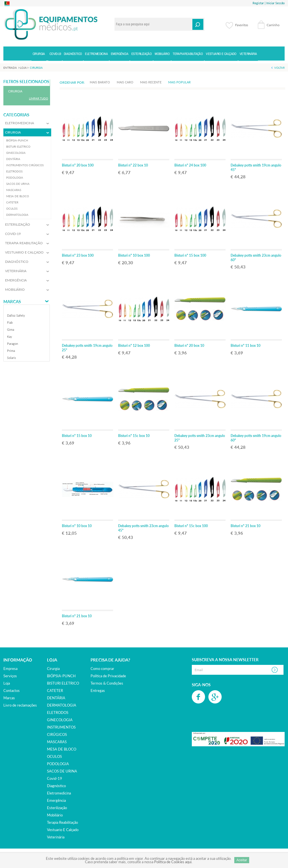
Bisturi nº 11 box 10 (246, 346)
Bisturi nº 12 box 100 (134, 346)
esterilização (57, 808)
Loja (7, 683)
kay (10, 337)
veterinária (56, 837)
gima (11, 329)
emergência (56, 800)
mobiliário (55, 815)
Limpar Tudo (39, 98)
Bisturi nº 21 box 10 (246, 526)
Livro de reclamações (20, 705)
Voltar (279, 68)
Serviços (10, 676)
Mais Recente (151, 82)
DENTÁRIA (56, 698)
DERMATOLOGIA (62, 705)
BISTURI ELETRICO (63, 683)
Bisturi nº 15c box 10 (134, 436)
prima (11, 351)
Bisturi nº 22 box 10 (133, 165)
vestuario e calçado (63, 830)
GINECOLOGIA (60, 720)
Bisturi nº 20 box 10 (189, 346)
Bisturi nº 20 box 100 (78, 165)
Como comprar (102, 669)
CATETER (55, 691)
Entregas (98, 691)
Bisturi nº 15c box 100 (191, 526)
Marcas (12, 302)
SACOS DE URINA (62, 771)
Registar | (259, 3)
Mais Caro (125, 82)
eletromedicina (59, 793)
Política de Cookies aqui (173, 862)
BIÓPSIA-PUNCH (61, 676)
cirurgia (53, 669)
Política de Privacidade (108, 676)
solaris (12, 358)
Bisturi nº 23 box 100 (78, 255)
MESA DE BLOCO (62, 749)
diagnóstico (56, 786)
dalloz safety (16, 315)
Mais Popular (179, 82)
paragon (13, 344)
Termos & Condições (107, 683)
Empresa (10, 669)
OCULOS (54, 756)
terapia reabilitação (62, 822)
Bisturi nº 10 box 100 (134, 255)
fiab (10, 322)
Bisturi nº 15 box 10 (77, 436)
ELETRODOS (58, 712)
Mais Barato (100, 82)
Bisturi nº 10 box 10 (77, 526)
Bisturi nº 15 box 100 (190, 255)
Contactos (12, 691)
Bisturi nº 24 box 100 (190, 165)
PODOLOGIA (58, 764)
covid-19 (55, 778)
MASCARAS (57, 742)
